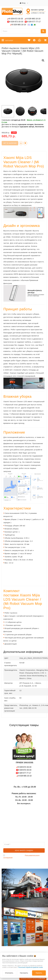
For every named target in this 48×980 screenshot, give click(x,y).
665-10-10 (34, 19)
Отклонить (9, 973)
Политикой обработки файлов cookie (31, 967)
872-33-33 (16, 22)
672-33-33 (16, 19)
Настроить (24, 973)
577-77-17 (34, 22)
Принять (39, 973)
